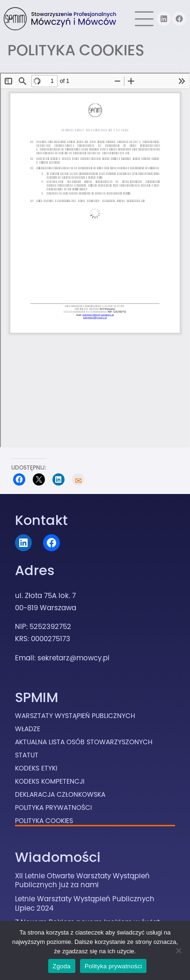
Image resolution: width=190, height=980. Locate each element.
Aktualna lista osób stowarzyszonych (84, 742)
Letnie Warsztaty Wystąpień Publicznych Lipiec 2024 (85, 903)
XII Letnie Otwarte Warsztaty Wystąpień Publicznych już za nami (82, 880)
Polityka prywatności (113, 966)
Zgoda (62, 966)
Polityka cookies (44, 821)
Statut (27, 755)
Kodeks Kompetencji (50, 781)
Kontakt (41, 520)
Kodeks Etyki (36, 768)
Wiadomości (58, 857)
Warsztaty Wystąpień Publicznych (75, 716)
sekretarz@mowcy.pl (73, 658)
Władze (28, 729)
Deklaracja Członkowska (60, 794)
